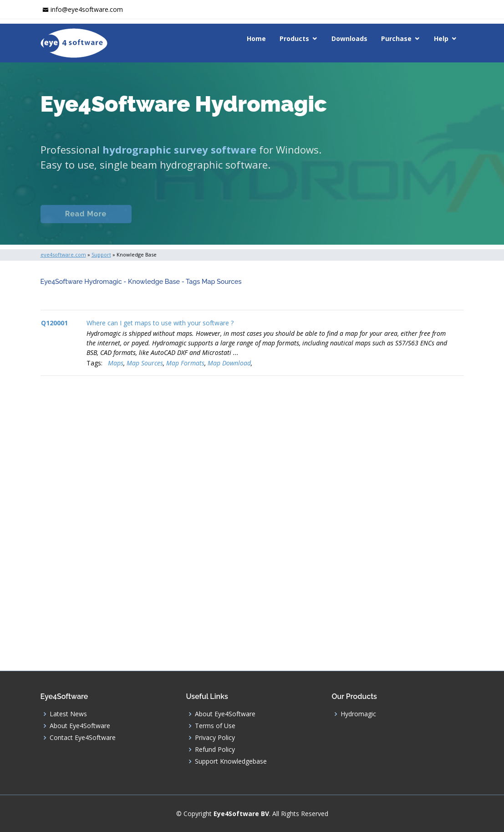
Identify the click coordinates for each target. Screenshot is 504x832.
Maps (116, 363)
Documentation (183, 224)
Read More (86, 224)
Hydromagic (358, 714)
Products (294, 39)
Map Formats (185, 363)
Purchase (396, 39)
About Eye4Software (80, 726)
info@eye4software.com (87, 9)
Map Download (229, 363)
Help (441, 39)
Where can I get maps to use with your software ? (160, 323)
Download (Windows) (326, 224)
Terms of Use (215, 726)
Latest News (68, 714)
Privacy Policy (215, 738)
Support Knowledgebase (231, 761)
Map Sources (145, 363)
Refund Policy (215, 750)
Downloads (349, 39)
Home (256, 39)
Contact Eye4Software (83, 738)
